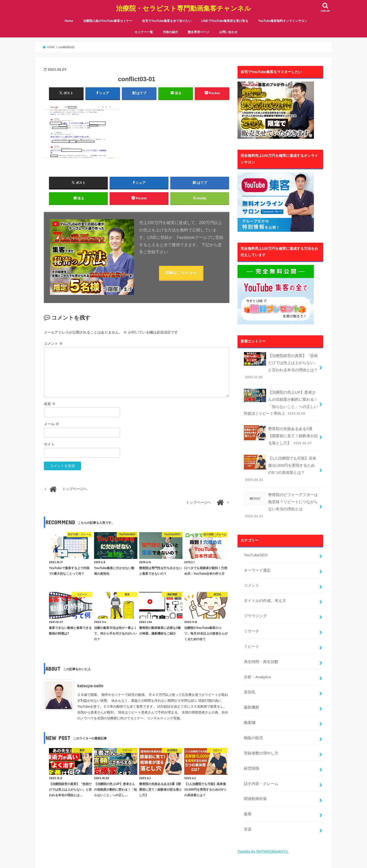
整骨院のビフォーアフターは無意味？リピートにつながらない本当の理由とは (281, 480)
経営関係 (251, 723)
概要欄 (249, 681)
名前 (50, 404)
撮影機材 (251, 667)
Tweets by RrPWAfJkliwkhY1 (261, 801)
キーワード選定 (256, 539)
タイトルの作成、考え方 (263, 567)
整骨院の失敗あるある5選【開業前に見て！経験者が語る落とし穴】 (281, 426)
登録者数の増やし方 (260, 709)
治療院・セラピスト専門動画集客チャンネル (183, 6)
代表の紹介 (171, 28)
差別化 (249, 653)
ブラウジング (254, 582)
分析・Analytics (256, 638)
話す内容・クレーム (260, 738)
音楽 (247, 780)
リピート (251, 610)
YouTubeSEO (255, 525)
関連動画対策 (254, 752)
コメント (53, 344)
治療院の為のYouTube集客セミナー (108, 17)
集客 (247, 766)
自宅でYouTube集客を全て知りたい (167, 17)
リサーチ (251, 596)
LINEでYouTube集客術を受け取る (225, 17)
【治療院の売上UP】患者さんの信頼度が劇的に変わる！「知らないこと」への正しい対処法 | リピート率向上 (281, 395)
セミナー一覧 (144, 28)
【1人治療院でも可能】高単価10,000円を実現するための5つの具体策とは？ (280, 453)
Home (69, 17)
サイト (49, 444)
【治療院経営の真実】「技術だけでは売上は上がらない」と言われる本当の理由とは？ (281, 361)
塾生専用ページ (199, 28)
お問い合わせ (228, 28)
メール (51, 424)
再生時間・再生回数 (260, 624)
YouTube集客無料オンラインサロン (283, 17)
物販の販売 (253, 695)
